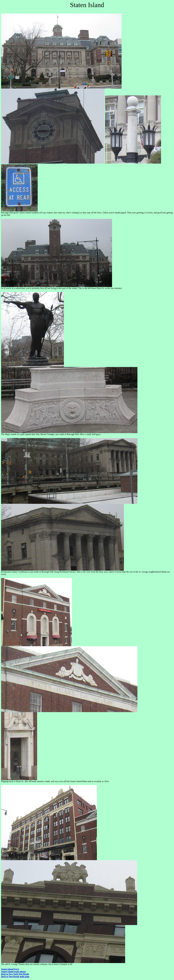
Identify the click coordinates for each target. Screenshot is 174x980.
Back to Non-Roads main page (15, 977)
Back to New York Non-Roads (15, 974)
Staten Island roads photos (14, 972)
